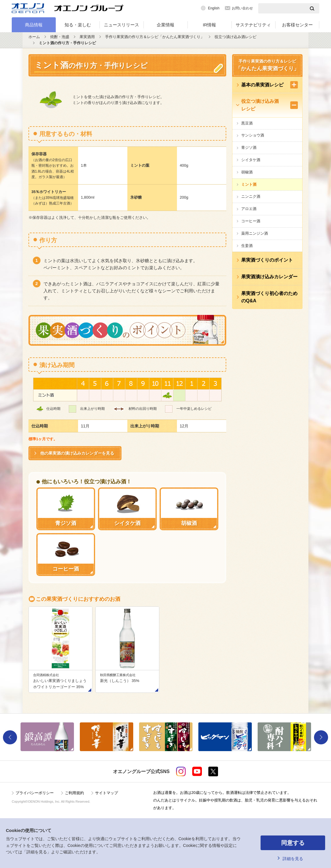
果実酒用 (87, 37)
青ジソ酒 (249, 147)
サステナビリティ (253, 25)
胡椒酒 (247, 172)
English (214, 8)
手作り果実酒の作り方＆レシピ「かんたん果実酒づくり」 (155, 37)
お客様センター (297, 25)
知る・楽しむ (78, 25)
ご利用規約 (74, 793)
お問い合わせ (242, 8)
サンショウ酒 (253, 135)
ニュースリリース (121, 25)
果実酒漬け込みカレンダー (269, 277)
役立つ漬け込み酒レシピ (235, 37)
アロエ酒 (249, 209)
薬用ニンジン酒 (255, 233)
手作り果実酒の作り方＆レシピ (267, 66)
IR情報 (209, 25)
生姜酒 (247, 246)
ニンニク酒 (251, 196)
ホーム (34, 37)
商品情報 (34, 25)
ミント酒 (249, 184)
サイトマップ (107, 793)
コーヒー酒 (251, 221)
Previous (10, 737)
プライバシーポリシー (35, 793)
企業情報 (165, 25)
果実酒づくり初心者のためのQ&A (269, 297)
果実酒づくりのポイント (267, 260)
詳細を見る (293, 859)
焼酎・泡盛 (60, 37)
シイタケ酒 (251, 160)
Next (321, 737)
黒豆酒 (247, 123)
